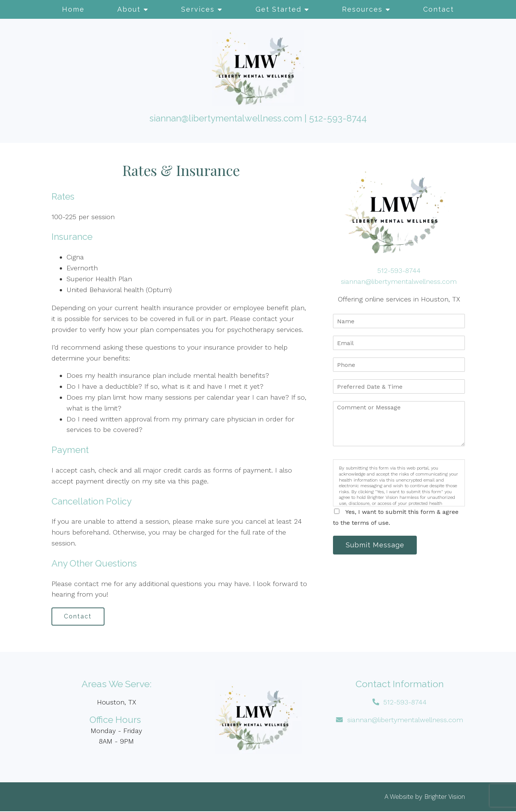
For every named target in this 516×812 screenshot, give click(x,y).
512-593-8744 (338, 118)
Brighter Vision (445, 797)
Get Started (278, 9)
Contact (439, 9)
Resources (362, 9)
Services (198, 9)
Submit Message (376, 545)
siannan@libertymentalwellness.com (226, 118)
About (129, 9)
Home (73, 9)
